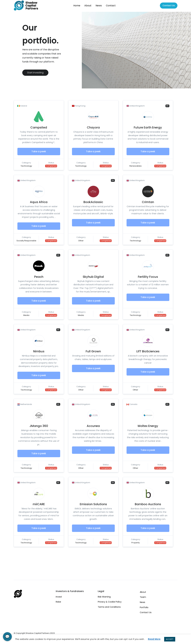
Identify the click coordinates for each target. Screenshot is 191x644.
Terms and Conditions (109, 607)
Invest (59, 597)
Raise (58, 602)
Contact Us (146, 612)
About (88, 6)
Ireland (22, 106)
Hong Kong (79, 106)
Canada (132, 404)
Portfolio (144, 607)
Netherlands (25, 404)
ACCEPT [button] (170, 639)
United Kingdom (136, 106)
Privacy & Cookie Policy (110, 602)
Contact (111, 6)
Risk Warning (104, 597)
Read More (154, 639)
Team (143, 597)
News (99, 6)
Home (77, 6)
